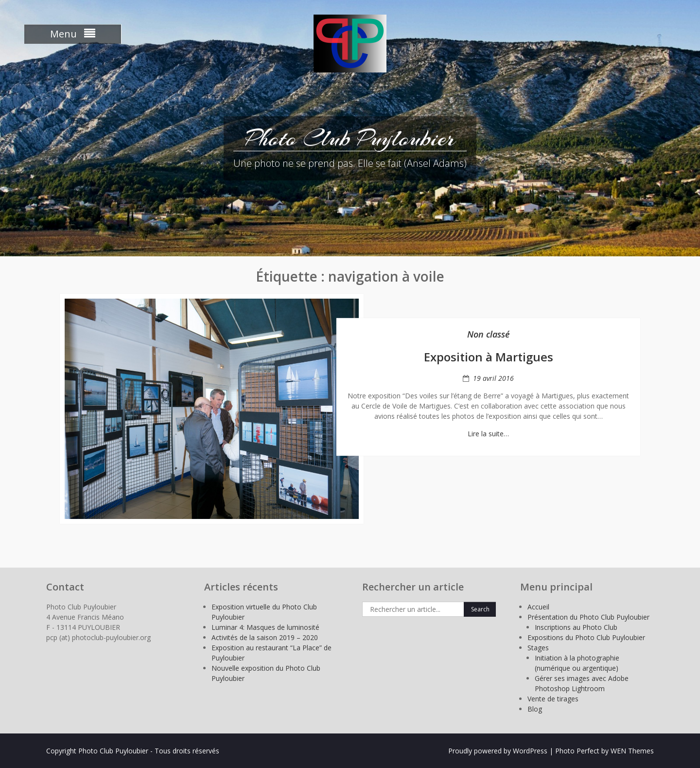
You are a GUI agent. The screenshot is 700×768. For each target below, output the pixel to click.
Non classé (489, 334)
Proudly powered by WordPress (498, 751)
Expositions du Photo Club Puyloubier (586, 637)
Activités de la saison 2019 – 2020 (265, 637)
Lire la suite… (488, 434)
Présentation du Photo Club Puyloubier (588, 617)
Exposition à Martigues (489, 357)
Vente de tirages (553, 699)
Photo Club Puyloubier (350, 138)
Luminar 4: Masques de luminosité (265, 627)
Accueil (538, 607)
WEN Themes (632, 751)
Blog (535, 709)
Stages (538, 648)
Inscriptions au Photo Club (576, 627)
